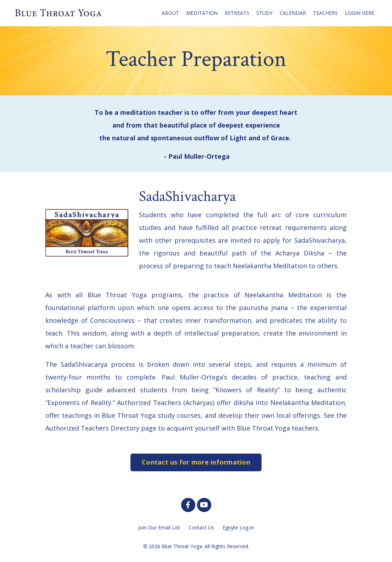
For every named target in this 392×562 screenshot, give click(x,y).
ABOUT (170, 13)
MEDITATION (202, 13)
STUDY (264, 13)
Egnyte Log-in (238, 527)
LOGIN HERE (360, 13)
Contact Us (201, 527)
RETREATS (237, 13)
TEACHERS (325, 13)
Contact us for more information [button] (196, 462)
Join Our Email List (159, 527)
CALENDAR (293, 13)
